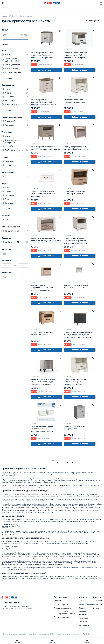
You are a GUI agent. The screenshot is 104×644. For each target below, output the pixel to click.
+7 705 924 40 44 (10, 602)
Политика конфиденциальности (66, 613)
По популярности (94, 21)
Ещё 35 (8, 78)
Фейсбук (97, 608)
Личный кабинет (86, 604)
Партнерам (84, 618)
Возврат (57, 601)
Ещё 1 (8, 110)
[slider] (2, 39)
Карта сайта (84, 625)
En (89, 634)
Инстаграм (98, 601)
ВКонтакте (98, 604)
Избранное (52, 641)
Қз (87, 634)
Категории (17, 641)
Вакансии (83, 608)
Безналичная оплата (63, 608)
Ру (84, 634)
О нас (81, 601)
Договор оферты (61, 604)
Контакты (83, 622)
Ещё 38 (8, 209)
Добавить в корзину (46, 70)
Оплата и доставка (62, 617)
